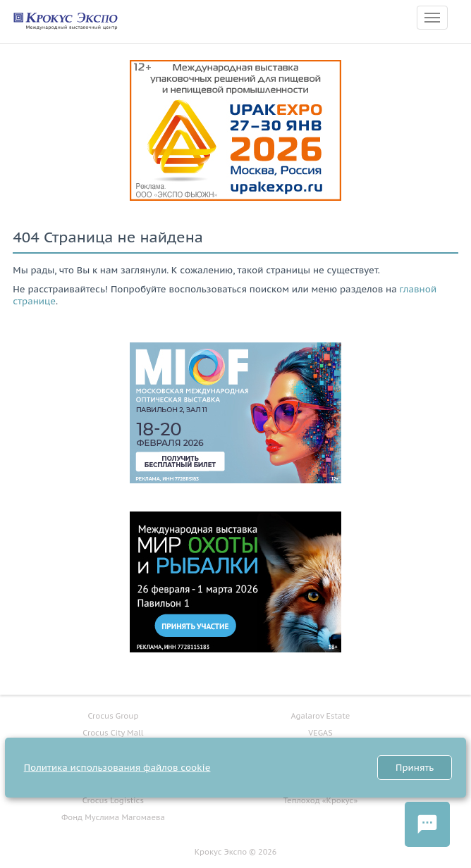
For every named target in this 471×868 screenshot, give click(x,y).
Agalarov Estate (321, 716)
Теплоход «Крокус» (320, 800)
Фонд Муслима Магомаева (113, 817)
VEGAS (320, 733)
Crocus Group (113, 716)
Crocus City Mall (113, 733)
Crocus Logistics (113, 800)
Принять (415, 768)
